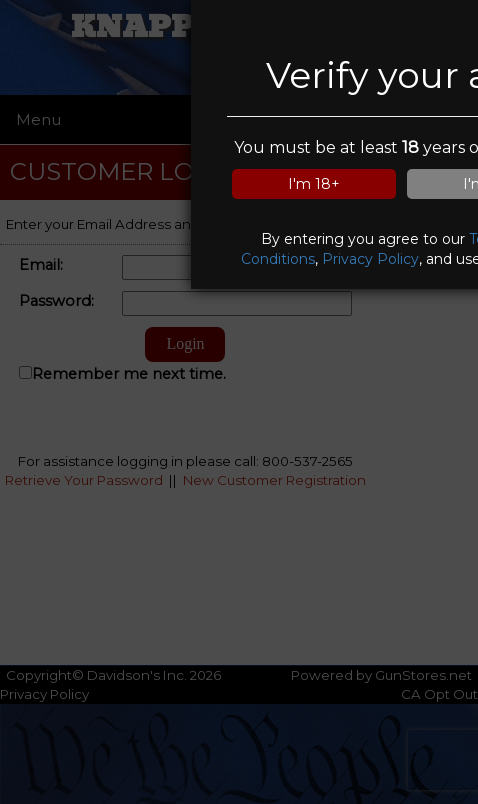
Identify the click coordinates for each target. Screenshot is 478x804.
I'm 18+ (314, 184)
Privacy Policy (370, 259)
